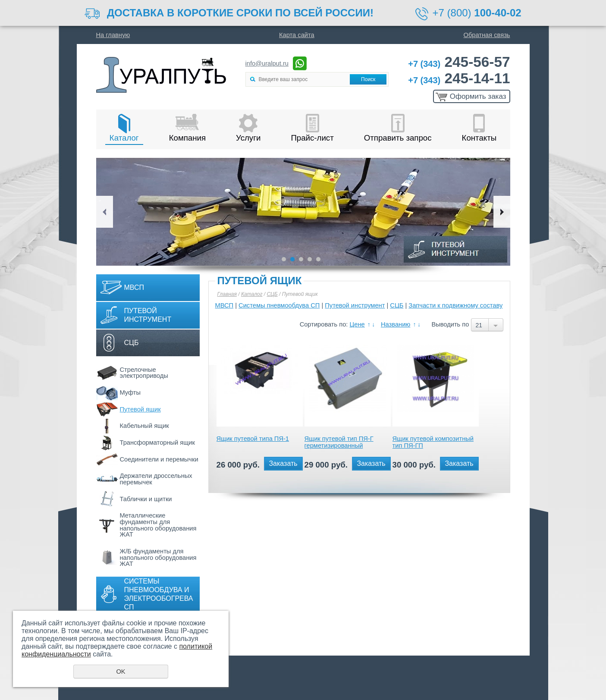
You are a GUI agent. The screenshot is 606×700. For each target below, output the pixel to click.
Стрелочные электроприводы (144, 373)
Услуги (248, 138)
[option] (303, 212)
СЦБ (132, 343)
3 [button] (301, 259)
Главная (227, 294)
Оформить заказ (478, 96)
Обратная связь (487, 35)
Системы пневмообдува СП (279, 305)
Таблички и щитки (146, 499)
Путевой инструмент (148, 315)
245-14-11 (459, 78)
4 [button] (310, 259)
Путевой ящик (140, 409)
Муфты (130, 392)
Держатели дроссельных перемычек (156, 479)
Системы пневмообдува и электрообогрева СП (159, 594)
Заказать (283, 463)
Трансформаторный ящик (157, 443)
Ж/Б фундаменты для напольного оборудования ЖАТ (158, 557)
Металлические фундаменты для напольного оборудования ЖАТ (158, 525)
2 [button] (292, 259)
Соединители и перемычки (159, 459)
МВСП (134, 287)
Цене (357, 324)
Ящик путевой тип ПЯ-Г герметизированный (339, 442)
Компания (187, 138)
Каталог (124, 138)
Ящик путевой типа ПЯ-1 (253, 439)
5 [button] (318, 259)
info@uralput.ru (267, 63)
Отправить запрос (398, 138)
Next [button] (502, 212)
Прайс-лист (312, 138)
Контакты (479, 138)
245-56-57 (459, 62)
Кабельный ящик (144, 426)
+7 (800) (477, 13)
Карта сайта (297, 35)
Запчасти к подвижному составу (455, 305)
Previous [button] (105, 212)
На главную (113, 35)
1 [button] (284, 259)
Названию (396, 324)
